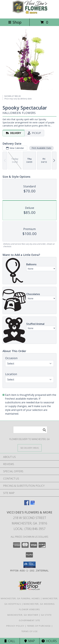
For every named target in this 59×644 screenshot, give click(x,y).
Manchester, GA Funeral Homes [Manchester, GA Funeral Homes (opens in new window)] (20, 598)
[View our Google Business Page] (32, 504)
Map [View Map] (30, 641)
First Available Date (41, 148)
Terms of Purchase (39, 626)
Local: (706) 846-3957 (30, 529)
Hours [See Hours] (49, 641)
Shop (15, 22)
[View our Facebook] (27, 504)
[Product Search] (30, 430)
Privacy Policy (15, 626)
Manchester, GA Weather (23, 615)
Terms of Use (30, 631)
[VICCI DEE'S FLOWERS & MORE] (30, 14)
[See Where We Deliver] (30, 448)
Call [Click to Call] (10, 641)
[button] (29, 565)
